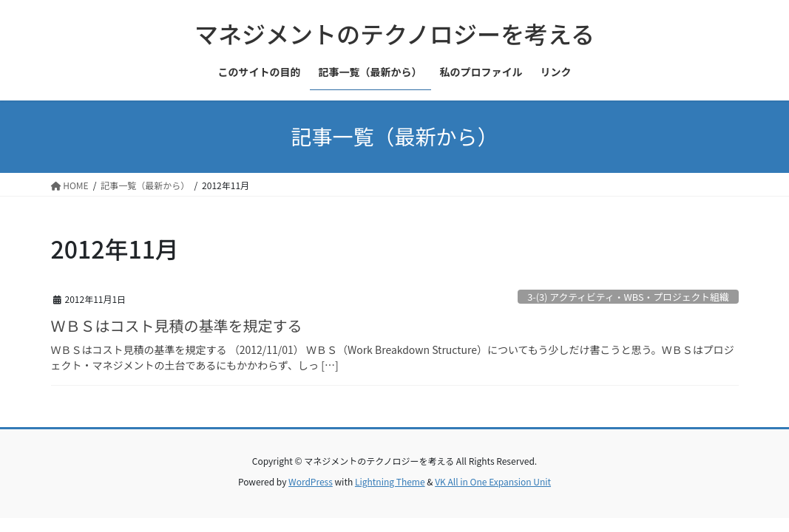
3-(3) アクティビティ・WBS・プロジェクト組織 (628, 297)
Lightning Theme (390, 481)
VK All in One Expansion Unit (493, 481)
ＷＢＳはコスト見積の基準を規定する (177, 325)
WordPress (311, 481)
